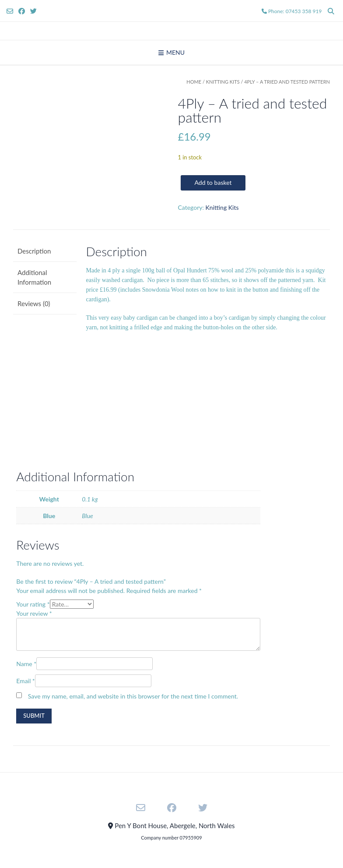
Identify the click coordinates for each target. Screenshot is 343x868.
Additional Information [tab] (34, 277)
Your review (34, 613)
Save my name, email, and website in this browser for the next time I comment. (133, 696)
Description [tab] (34, 251)
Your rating (33, 604)
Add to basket (213, 182)
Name (26, 664)
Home (194, 82)
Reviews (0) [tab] (34, 303)
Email (26, 681)
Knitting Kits (223, 82)
